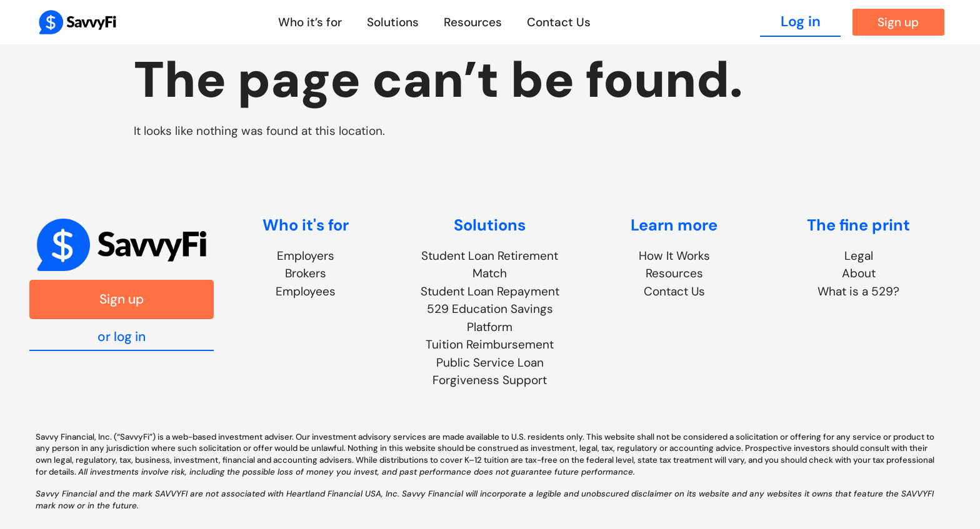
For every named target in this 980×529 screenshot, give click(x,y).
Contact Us (559, 22)
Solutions (393, 22)
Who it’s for (310, 22)
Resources (473, 22)
